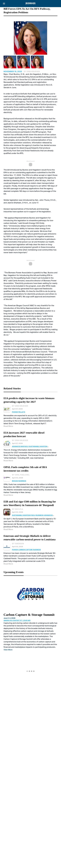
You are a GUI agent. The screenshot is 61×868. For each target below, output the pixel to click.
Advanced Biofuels (20, 446)
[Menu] (4, 4)
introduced (28, 200)
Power (15, 412)
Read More (8, 426)
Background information (14, 119)
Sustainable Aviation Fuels (24, 515)
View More (8, 650)
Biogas (15, 481)
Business (22, 481)
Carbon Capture (26, 550)
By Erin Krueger (20, 406)
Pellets (22, 412)
